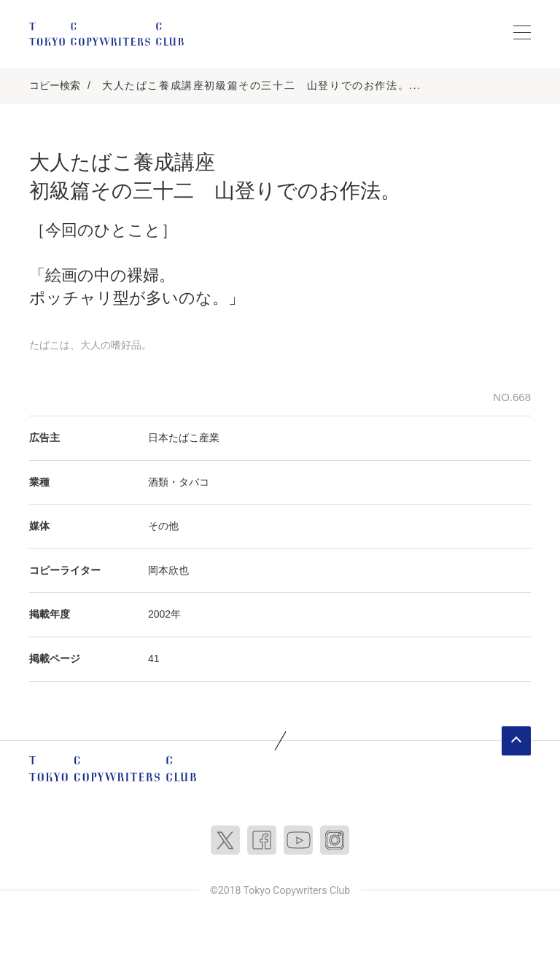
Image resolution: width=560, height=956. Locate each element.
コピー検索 (55, 85)
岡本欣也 (168, 570)
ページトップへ (516, 741)
